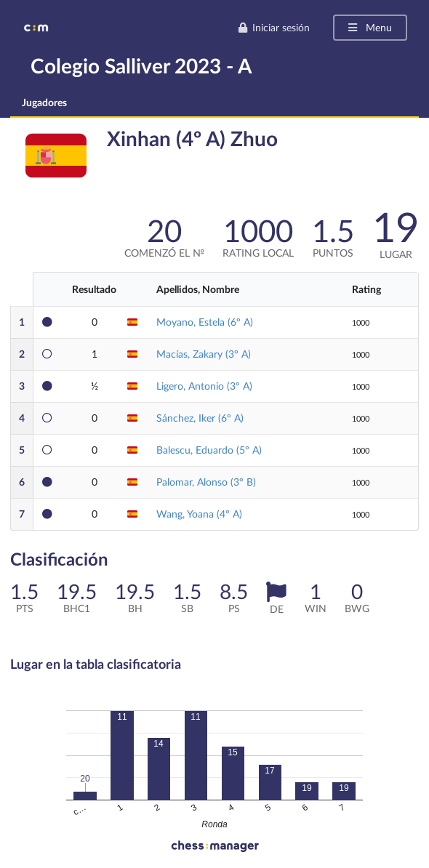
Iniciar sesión (274, 27)
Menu (369, 27)
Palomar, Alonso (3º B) (206, 482)
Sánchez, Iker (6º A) (200, 418)
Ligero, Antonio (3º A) (204, 386)
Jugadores (44, 102)
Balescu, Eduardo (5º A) (209, 450)
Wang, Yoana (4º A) (199, 514)
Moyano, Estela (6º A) (205, 322)
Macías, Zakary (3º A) (204, 354)
